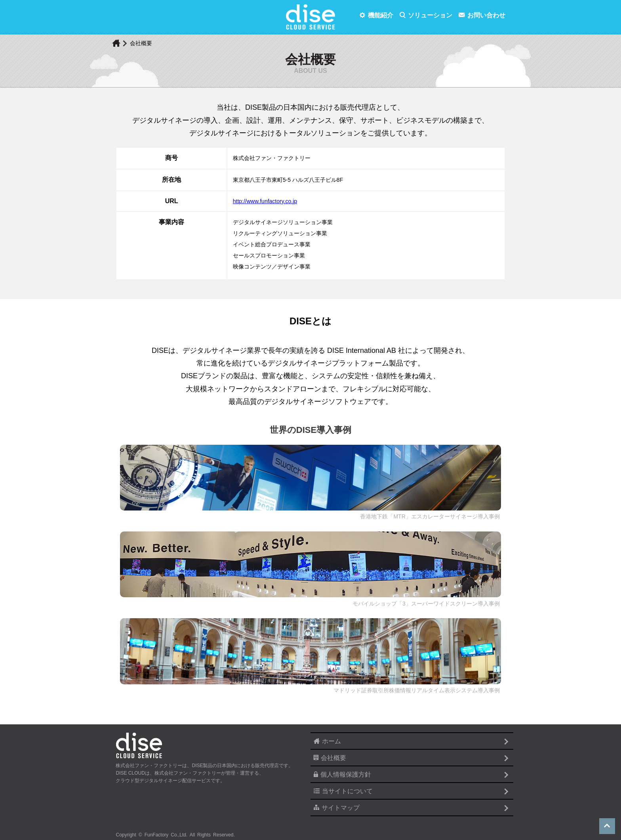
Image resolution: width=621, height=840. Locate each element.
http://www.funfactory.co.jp (265, 201)
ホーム (331, 741)
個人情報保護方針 (346, 774)
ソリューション (430, 15)
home (116, 44)
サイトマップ (341, 808)
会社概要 (333, 758)
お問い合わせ (486, 15)
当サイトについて (347, 791)
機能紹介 (381, 15)
